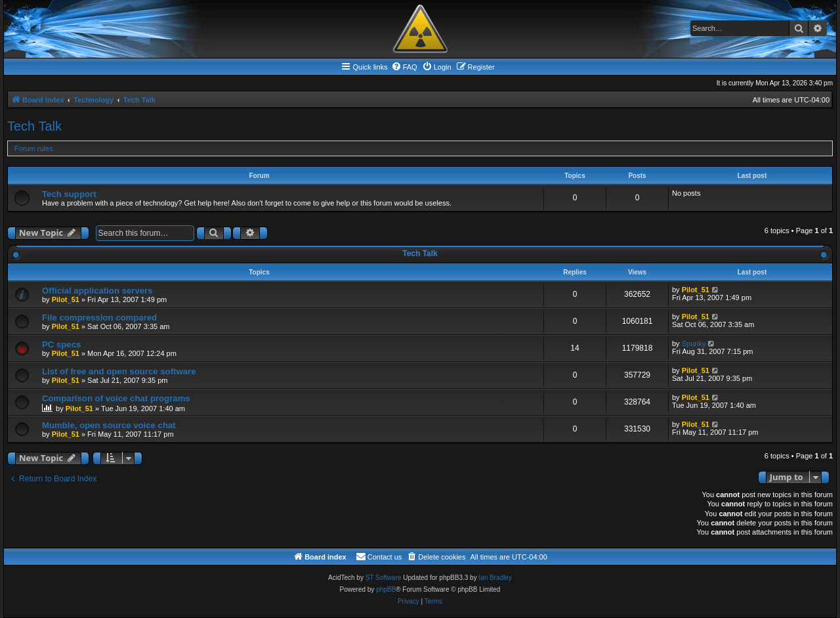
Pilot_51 (66, 299)
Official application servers (97, 291)
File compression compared (99, 318)
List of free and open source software (119, 371)
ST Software (384, 578)
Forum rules (34, 148)
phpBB (386, 589)
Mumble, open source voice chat (109, 425)
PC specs (61, 344)
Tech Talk (34, 126)
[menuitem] (404, 67)
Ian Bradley (495, 578)
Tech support (69, 194)
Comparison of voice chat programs (116, 398)
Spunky (694, 343)
